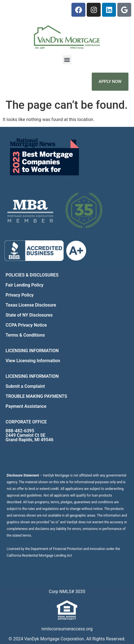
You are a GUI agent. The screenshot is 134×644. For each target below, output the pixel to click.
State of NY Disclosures (29, 315)
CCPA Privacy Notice (26, 325)
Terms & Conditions (25, 335)
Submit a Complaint (25, 386)
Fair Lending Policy (24, 285)
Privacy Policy (20, 295)
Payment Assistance (26, 406)
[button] (67, 60)
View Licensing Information (33, 361)
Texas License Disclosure (31, 305)
